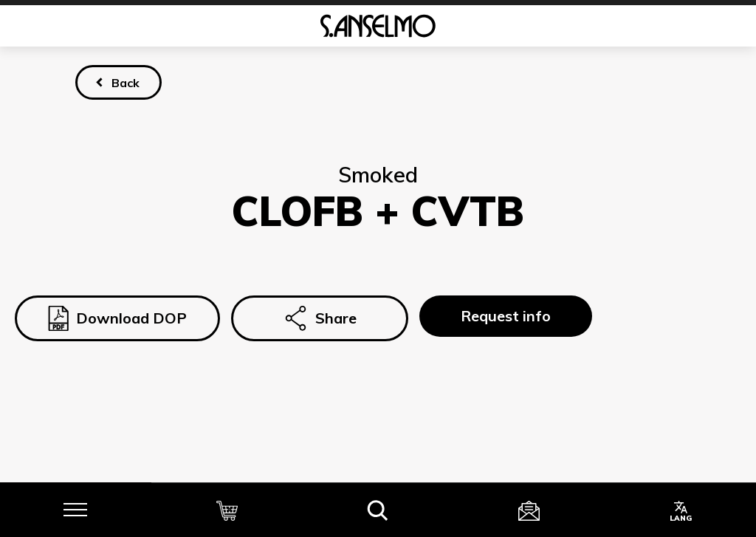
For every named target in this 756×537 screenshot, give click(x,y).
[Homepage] (378, 26)
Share (320, 318)
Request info (506, 316)
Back (126, 83)
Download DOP (117, 318)
